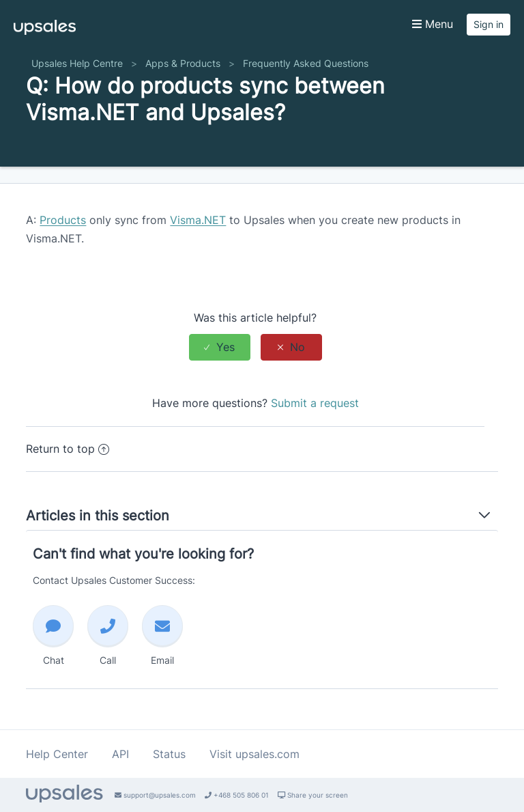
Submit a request (315, 403)
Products (63, 220)
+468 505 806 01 (237, 795)
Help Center (57, 754)
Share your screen (313, 795)
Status (169, 754)
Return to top (68, 449)
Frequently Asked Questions (306, 63)
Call (108, 635)
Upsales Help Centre (77, 63)
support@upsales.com (155, 795)
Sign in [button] (489, 24)
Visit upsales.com (254, 754)
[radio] (220, 347)
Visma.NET (198, 220)
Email (162, 635)
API (120, 754)
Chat (53, 635)
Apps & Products (183, 63)
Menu (433, 24)
